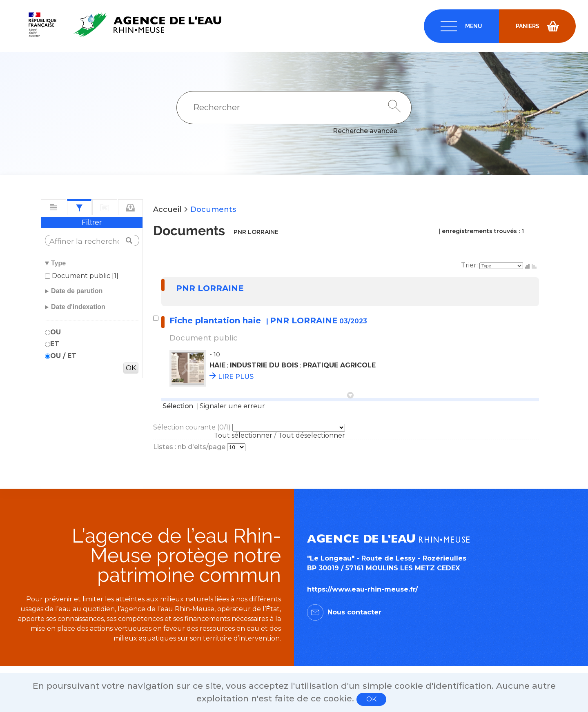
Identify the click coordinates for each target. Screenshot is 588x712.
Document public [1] (84, 276)
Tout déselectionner (312, 435)
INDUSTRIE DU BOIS (264, 365)
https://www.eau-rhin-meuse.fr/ (362, 589)
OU (56, 332)
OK (371, 699)
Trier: (470, 265)
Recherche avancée (365, 131)
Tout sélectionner (243, 435)
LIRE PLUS (236, 377)
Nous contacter (354, 612)
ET (55, 344)
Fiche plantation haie (216, 320)
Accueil (167, 209)
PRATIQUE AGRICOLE (339, 365)
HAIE (217, 365)
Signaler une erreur (232, 406)
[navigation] (461, 26)
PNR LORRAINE (210, 288)
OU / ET (63, 356)
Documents (213, 209)
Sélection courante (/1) (193, 427)
